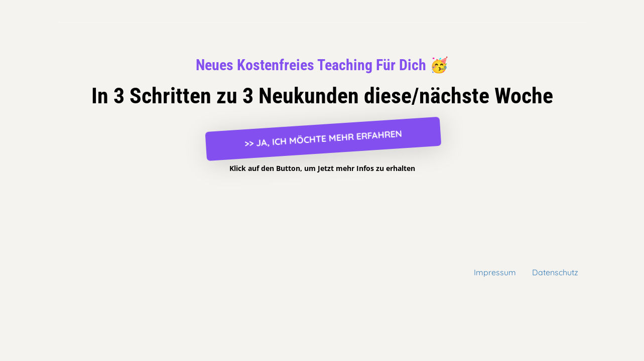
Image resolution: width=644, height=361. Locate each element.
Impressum (495, 272)
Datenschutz (555, 272)
